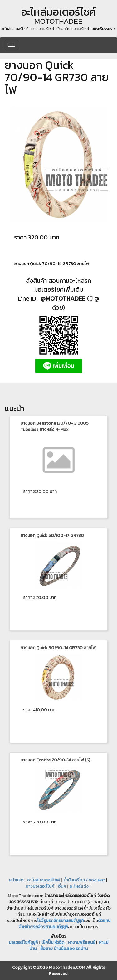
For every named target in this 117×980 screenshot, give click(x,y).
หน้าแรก (16, 880)
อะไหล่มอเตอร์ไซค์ (44, 880)
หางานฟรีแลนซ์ (82, 942)
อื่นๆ (62, 886)
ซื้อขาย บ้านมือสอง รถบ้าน (64, 949)
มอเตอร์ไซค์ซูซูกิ (23, 942)
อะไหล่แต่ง (79, 886)
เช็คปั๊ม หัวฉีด (53, 942)
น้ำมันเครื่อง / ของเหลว (84, 880)
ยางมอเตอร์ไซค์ (40, 886)
